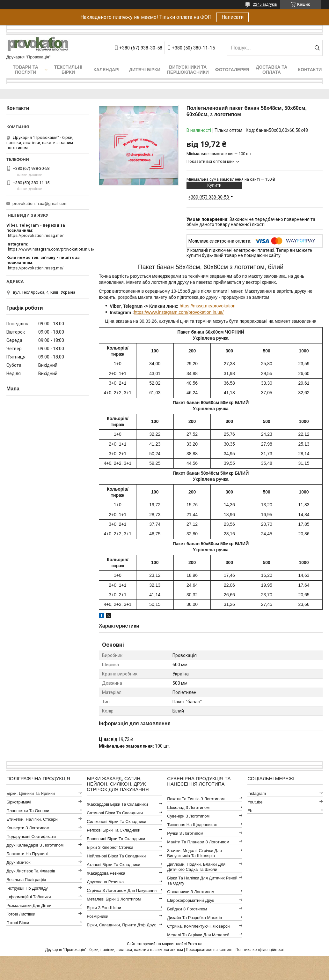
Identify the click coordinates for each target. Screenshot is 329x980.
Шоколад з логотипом (188, 807)
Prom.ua (195, 944)
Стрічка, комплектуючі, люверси (198, 926)
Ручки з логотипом (185, 833)
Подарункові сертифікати (31, 837)
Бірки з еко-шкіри (104, 908)
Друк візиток (18, 862)
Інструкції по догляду (27, 888)
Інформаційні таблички (29, 897)
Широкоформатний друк (190, 900)
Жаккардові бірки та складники (117, 804)
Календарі (106, 70)
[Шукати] (317, 48)
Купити (214, 185)
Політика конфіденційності (260, 950)
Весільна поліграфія (26, 880)
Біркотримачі (19, 802)
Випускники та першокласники (188, 70)
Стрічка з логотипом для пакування (122, 890)
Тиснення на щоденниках (192, 825)
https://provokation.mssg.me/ (36, 235)
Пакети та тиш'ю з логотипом (196, 799)
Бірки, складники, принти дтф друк (121, 925)
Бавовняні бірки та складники (116, 839)
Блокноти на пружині (27, 854)
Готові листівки (21, 914)
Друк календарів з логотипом (35, 845)
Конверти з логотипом (28, 828)
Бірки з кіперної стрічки (110, 847)
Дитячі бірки (145, 70)
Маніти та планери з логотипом (198, 842)
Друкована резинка (105, 882)
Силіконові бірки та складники (116, 822)
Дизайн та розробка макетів (194, 918)
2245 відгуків (265, 4)
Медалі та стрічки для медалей (198, 935)
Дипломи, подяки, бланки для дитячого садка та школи (196, 867)
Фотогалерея (232, 70)
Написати (233, 17)
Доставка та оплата (271, 70)
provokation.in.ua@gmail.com (40, 204)
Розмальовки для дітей (29, 905)
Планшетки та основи (28, 811)
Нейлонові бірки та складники (116, 856)
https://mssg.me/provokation (207, 306)
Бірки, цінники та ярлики (31, 793)
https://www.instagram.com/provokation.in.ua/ (179, 312)
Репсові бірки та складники (113, 830)
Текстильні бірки (68, 70)
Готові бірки (18, 923)
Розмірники (98, 916)
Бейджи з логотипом (187, 909)
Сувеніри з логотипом (188, 816)
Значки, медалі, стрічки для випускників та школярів (194, 853)
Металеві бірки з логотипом (114, 899)
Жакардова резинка (106, 873)
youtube (255, 802)
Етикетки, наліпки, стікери (32, 819)
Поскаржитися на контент (209, 950)
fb (250, 811)
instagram (257, 793)
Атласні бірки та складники (113, 865)
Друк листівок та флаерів (31, 871)
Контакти (310, 70)
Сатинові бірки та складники (115, 813)
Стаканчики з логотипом (191, 892)
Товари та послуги (26, 70)
